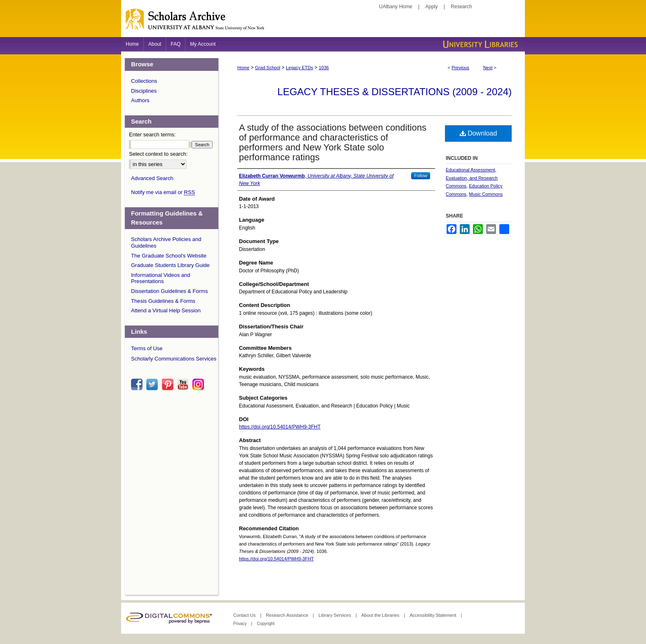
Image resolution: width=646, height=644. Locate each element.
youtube (184, 384)
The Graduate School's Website (169, 256)
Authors (140, 100)
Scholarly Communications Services (174, 359)
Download (479, 133)
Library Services (335, 615)
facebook (138, 384)
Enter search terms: (152, 135)
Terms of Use (147, 348)
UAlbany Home (396, 7)
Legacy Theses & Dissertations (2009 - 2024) (394, 92)
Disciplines (144, 91)
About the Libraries (381, 615)
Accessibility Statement (433, 615)
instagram (199, 384)
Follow (421, 176)
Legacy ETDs (300, 68)
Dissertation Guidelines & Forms (169, 291)
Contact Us (245, 615)
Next (488, 68)
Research (461, 7)
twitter (153, 384)
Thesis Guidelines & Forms (163, 301)
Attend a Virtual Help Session (166, 310)
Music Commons (486, 194)
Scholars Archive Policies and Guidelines (166, 242)
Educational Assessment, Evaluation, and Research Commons (472, 178)
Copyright (266, 624)
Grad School (268, 68)
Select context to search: (158, 154)
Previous (460, 68)
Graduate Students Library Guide (170, 265)
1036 (324, 68)
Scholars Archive (323, 23)
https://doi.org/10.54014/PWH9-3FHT (280, 427)
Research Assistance (288, 615)
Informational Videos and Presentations (161, 278)
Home (243, 68)
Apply (432, 7)
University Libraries (480, 44)
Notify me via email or (163, 192)
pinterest (169, 384)
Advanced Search (152, 178)
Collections (144, 81)
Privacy (241, 624)
